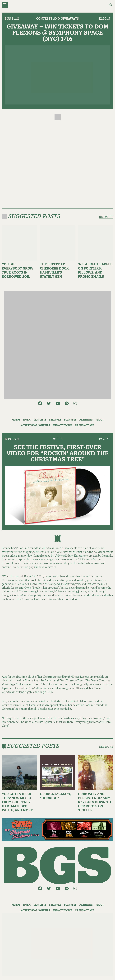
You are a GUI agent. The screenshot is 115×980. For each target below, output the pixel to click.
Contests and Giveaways (57, 19)
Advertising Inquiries (35, 425)
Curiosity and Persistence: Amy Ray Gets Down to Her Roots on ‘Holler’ (94, 802)
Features (55, 420)
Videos (16, 420)
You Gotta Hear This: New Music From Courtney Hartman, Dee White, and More (17, 802)
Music (27, 420)
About (100, 420)
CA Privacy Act (84, 425)
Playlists (40, 420)
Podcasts (70, 420)
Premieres (86, 420)
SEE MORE (106, 217)
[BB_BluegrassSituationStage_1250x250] (57, 830)
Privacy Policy (62, 425)
